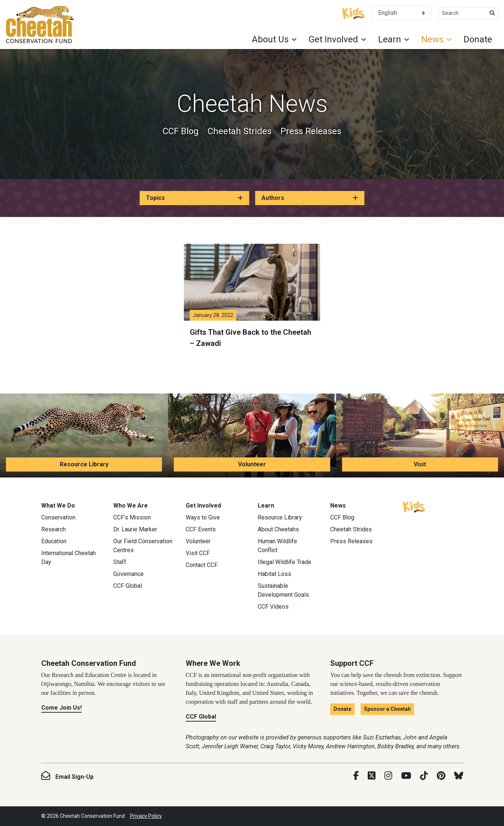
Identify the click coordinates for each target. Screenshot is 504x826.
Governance (129, 574)
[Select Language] (401, 13)
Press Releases (311, 131)
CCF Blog (181, 131)
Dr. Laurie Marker (135, 529)
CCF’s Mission (132, 517)
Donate (478, 39)
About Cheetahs (278, 529)
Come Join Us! (61, 708)
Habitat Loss (274, 574)
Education (54, 541)
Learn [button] (390, 39)
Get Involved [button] (333, 39)
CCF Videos (273, 607)
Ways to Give (203, 517)
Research (53, 529)
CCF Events (201, 529)
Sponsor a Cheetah (387, 709)
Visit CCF (198, 553)
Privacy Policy (146, 816)
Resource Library (84, 464)
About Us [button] (270, 39)
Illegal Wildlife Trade (284, 562)
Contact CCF (202, 565)
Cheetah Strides (240, 131)
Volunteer (252, 464)
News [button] (432, 39)
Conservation (58, 517)
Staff (120, 562)
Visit (420, 464)
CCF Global (128, 586)
